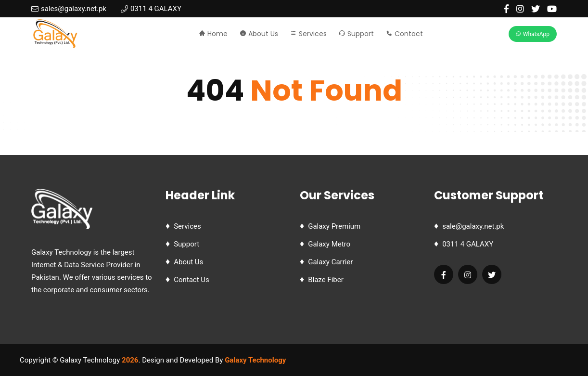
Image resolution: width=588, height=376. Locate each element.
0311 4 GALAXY (468, 244)
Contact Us (192, 280)
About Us (259, 34)
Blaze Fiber (326, 280)
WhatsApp (533, 34)
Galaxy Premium (334, 226)
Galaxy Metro (329, 244)
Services (308, 34)
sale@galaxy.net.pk (473, 226)
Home (213, 34)
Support (356, 34)
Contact (404, 34)
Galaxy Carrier (330, 262)
